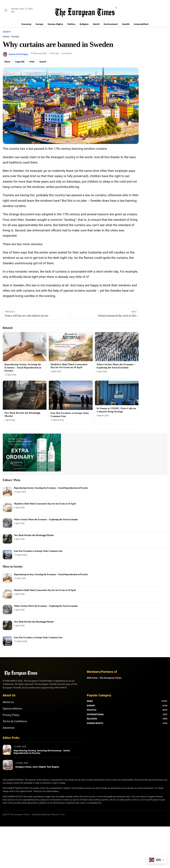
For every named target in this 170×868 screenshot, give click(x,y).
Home (6, 36)
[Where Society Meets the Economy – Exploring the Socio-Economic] (117, 347)
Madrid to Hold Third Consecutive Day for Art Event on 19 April (45, 504)
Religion (84, 24)
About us (8, 702)
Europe (40, 24)
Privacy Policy (11, 715)
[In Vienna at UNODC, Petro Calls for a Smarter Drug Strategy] (117, 393)
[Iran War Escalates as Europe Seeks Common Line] (71, 395)
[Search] (6, 10)
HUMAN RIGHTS (95, 723)
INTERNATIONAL (95, 714)
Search (43, 62)
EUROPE (91, 706)
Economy (27, 24)
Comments (66, 53)
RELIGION (92, 719)
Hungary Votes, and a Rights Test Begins (37, 767)
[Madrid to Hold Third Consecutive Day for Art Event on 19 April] (71, 347)
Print (32, 62)
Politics (71, 24)
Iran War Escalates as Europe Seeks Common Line (38, 551)
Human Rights (55, 24)
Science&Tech (141, 24)
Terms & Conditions (15, 721)
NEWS (90, 701)
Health (126, 24)
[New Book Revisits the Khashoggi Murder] (25, 395)
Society (7, 32)
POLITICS (92, 710)
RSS (13, 12)
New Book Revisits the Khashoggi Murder (34, 535)
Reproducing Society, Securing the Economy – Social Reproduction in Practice (23, 368)
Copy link (20, 62)
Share (7, 62)
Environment (111, 24)
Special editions (12, 708)
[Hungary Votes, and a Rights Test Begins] (8, 765)
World (96, 24)
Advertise (8, 728)
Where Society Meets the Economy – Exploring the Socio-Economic (46, 519)
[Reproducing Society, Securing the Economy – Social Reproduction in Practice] (25, 347)
